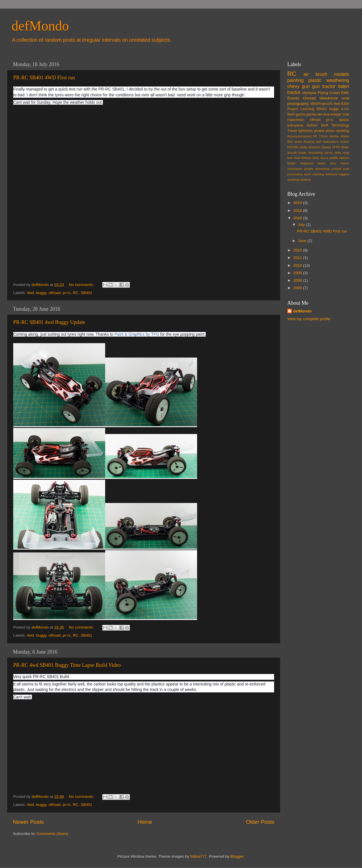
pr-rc (67, 293)
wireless (305, 180)
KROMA (293, 147)
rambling (342, 131)
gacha (300, 114)
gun (306, 86)
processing (295, 174)
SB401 (86, 293)
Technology (340, 125)
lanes (322, 163)
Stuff (325, 125)
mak (346, 114)
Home (145, 822)
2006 (298, 280)
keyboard (307, 163)
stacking (318, 174)
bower (303, 153)
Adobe (334, 136)
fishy (316, 158)
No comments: (82, 285)
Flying (323, 93)
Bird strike (295, 142)
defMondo (40, 26)
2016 (298, 218)
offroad (55, 293)
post (346, 169)
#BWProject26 (321, 104)
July (302, 225)
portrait (336, 169)
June (303, 241)
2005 (298, 288)
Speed (326, 147)
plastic (315, 80)
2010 (298, 265)
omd (345, 98)
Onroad (309, 98)
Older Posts (260, 822)
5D (315, 136)
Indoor (345, 142)
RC (76, 293)
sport (307, 174)
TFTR (336, 147)
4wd (30, 293)
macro (345, 163)
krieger (336, 114)
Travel (292, 131)
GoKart (312, 125)
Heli (319, 142)
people (309, 169)
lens (333, 163)
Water (345, 147)
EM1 (345, 93)
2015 (298, 250)
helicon (344, 158)
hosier (291, 163)
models (342, 74)
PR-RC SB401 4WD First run (44, 78)
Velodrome (329, 98)
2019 (298, 203)
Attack (345, 136)
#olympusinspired (299, 136)
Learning (307, 109)
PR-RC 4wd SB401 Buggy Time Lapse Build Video (67, 665)
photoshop (322, 169)
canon (329, 153)
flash (291, 114)
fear (290, 158)
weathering (338, 80)
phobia (319, 131)
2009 (298, 273)
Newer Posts (28, 822)
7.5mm (323, 136)
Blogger (237, 856)
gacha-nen (314, 114)
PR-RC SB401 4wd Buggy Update (49, 322)
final (297, 158)
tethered (332, 174)
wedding (293, 180)
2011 (298, 258)
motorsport (295, 169)
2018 (298, 211)
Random (315, 147)
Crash (335, 93)
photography (298, 104)
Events (293, 98)
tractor (294, 92)
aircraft (292, 153)
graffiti (333, 158)
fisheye (306, 158)
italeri (343, 86)
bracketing (316, 153)
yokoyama (295, 125)
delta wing (342, 153)
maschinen (296, 120)
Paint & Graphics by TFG (137, 334)
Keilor (304, 147)
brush (321, 74)
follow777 (198, 856)
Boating (309, 142)
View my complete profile (309, 319)
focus (324, 158)
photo (330, 131)
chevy (293, 86)
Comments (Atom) (53, 834)
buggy (41, 293)
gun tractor (324, 86)
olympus (309, 93)
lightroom (305, 131)
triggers (344, 174)
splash (344, 120)
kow (327, 114)
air (306, 74)
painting (295, 80)
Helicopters (331, 142)
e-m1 (345, 109)
